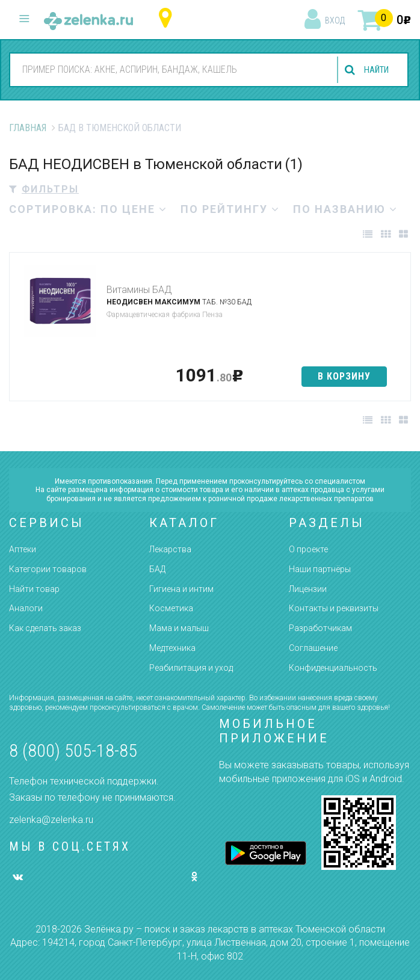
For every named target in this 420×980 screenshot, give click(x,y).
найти (373, 70)
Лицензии (308, 589)
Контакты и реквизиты (334, 608)
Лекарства (170, 549)
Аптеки (23, 549)
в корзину (344, 376)
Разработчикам (320, 628)
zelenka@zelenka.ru (51, 820)
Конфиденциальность (333, 668)
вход (335, 20)
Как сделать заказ (45, 628)
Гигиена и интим (181, 589)
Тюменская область (168, 18)
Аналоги (26, 608)
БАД (157, 569)
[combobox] (168, 69)
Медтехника (172, 648)
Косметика (171, 608)
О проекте (308, 549)
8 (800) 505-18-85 (73, 750)
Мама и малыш (179, 628)
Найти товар (34, 589)
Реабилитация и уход (191, 668)
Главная (28, 128)
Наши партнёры (320, 569)
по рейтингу (230, 209)
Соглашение (313, 648)
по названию (345, 209)
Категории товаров (48, 569)
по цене (134, 209)
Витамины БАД (139, 290)
